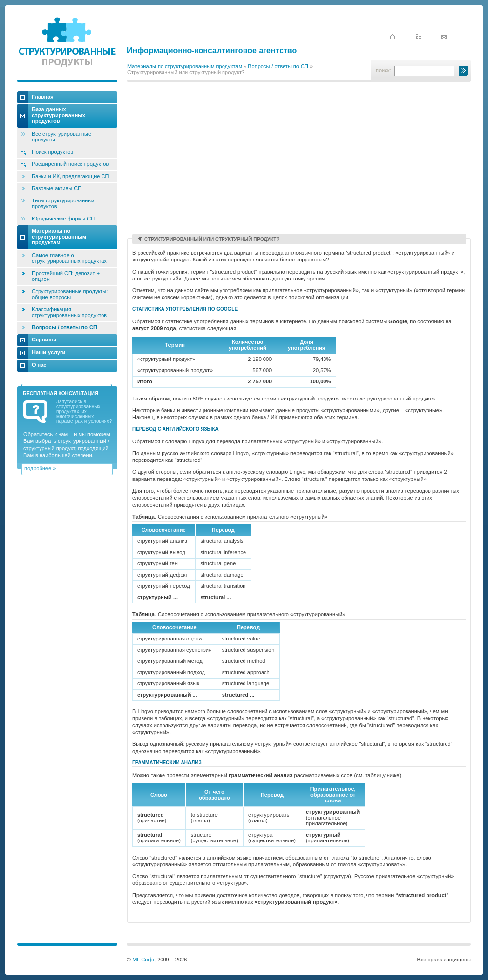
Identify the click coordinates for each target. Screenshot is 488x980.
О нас (39, 365)
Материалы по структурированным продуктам (185, 66)
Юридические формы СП (63, 219)
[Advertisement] (299, 160)
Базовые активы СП (57, 188)
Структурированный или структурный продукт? (209, 239)
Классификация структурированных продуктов (69, 312)
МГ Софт (143, 960)
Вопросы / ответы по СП (278, 66)
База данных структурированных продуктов (59, 115)
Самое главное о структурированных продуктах (69, 258)
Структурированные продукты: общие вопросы (70, 294)
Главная (43, 97)
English (430, 20)
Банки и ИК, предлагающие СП (70, 176)
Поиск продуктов (52, 152)
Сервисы (44, 340)
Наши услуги (49, 352)
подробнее (38, 468)
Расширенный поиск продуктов (70, 164)
